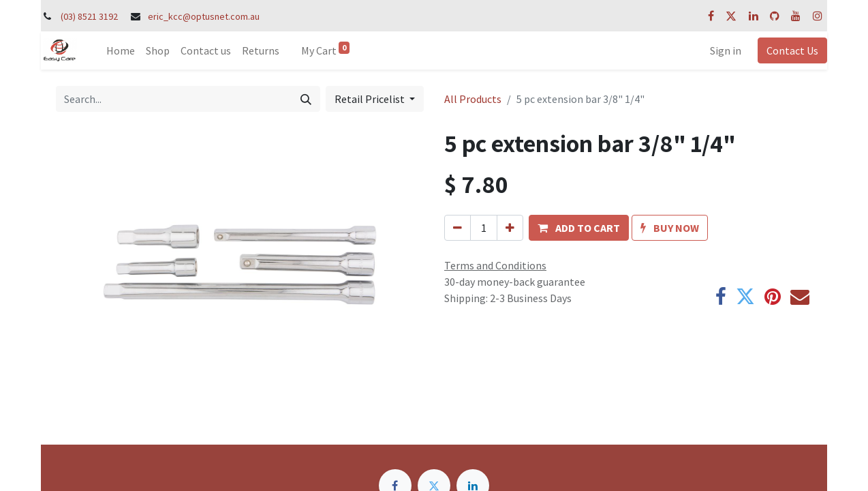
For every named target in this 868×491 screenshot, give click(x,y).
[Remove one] (458, 228)
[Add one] (510, 228)
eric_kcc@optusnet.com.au (204, 16)
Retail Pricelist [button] (371, 99)
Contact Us (792, 50)
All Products (473, 99)
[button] (579, 228)
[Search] (306, 99)
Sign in (726, 50)
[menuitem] (121, 50)
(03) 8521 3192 (89, 16)
